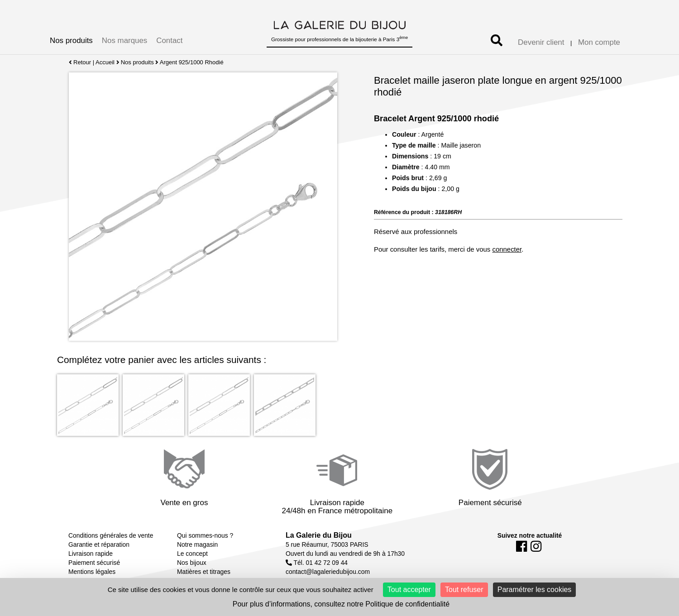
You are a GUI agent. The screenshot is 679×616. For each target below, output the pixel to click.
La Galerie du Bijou (319, 535)
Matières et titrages (204, 572)
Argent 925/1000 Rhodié (192, 62)
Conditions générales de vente (111, 535)
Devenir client (541, 42)
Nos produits (71, 41)
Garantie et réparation (99, 544)
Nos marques (124, 41)
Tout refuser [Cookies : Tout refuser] (464, 590)
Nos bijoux (192, 563)
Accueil (105, 62)
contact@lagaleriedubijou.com (328, 572)
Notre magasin (197, 544)
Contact (169, 41)
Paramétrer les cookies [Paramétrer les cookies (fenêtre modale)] (535, 590)
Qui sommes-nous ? (205, 535)
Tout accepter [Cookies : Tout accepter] (409, 590)
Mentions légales (92, 572)
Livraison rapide (91, 554)
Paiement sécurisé (94, 563)
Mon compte (599, 42)
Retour (80, 62)
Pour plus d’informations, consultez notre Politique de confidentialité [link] (341, 604)
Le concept (192, 554)
